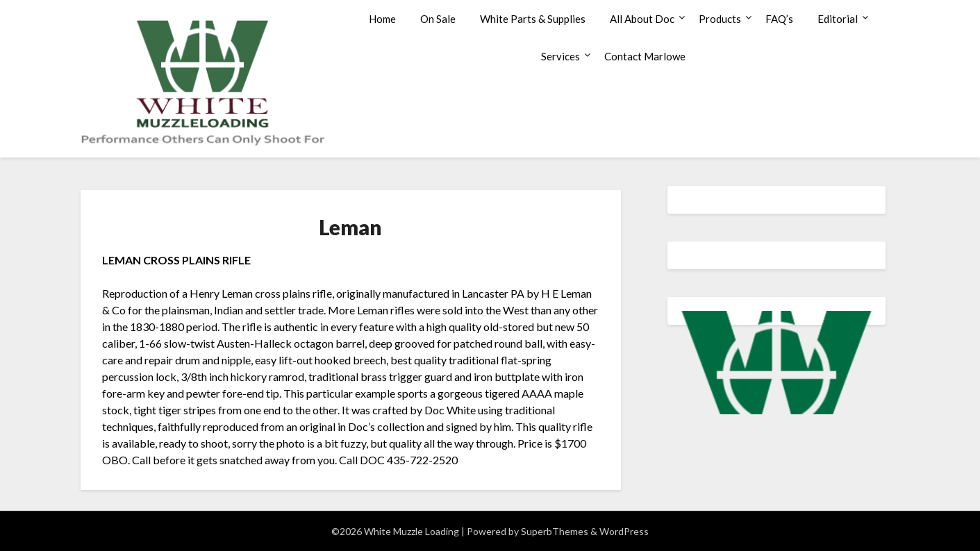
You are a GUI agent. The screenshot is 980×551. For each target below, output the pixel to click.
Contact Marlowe (645, 56)
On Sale (438, 19)
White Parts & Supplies (533, 19)
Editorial (838, 19)
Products (720, 19)
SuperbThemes (555, 531)
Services (560, 56)
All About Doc (642, 19)
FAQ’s (779, 19)
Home (382, 19)
